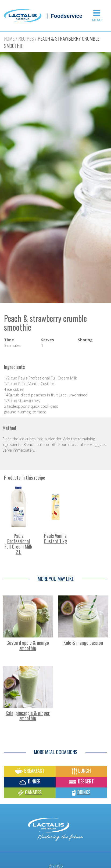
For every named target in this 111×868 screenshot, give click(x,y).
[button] (98, 16)
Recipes (26, 39)
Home (9, 39)
